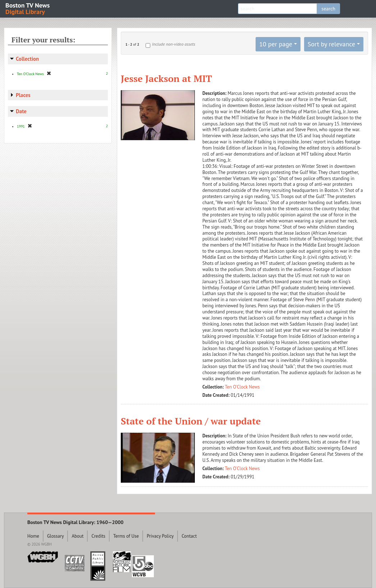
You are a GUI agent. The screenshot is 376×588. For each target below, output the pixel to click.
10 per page (276, 44)
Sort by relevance (331, 44)
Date (21, 111)
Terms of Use (126, 536)
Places (23, 95)
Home (33, 536)
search (328, 9)
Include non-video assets (174, 44)
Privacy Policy (160, 536)
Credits (98, 536)
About (77, 536)
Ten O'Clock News (242, 387)
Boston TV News (28, 8)
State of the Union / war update (191, 421)
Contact (189, 536)
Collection (27, 59)
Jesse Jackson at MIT (166, 78)
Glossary (56, 536)
